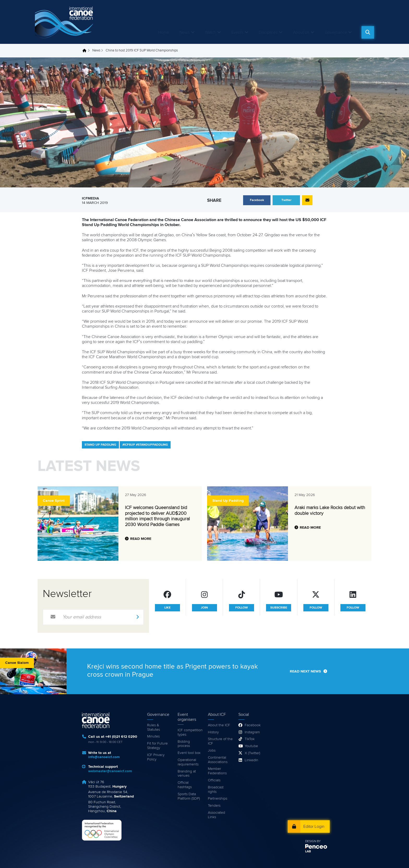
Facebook (253, 725)
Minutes (153, 736)
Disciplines (268, 32)
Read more (141, 539)
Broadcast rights (216, 790)
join (204, 608)
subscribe (279, 608)
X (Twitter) (252, 753)
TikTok (250, 739)
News (185, 32)
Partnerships (218, 799)
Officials (214, 780)
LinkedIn (251, 760)
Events (237, 32)
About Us (301, 32)
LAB (308, 852)
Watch (210, 32)
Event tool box (189, 753)
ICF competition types (190, 732)
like (167, 608)
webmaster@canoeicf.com (110, 771)
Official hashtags (185, 785)
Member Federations (217, 771)
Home (164, 32)
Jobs (212, 751)
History (213, 732)
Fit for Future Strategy (157, 746)
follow (242, 608)
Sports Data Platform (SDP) (189, 796)
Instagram (252, 732)
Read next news (305, 671)
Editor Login (314, 826)
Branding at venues (187, 774)
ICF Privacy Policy (156, 757)
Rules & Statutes (154, 727)
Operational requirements (188, 762)
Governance (336, 32)
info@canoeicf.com (104, 757)
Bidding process (184, 744)
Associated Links (216, 815)
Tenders (214, 806)
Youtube (251, 746)
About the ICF (219, 725)
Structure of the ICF (220, 741)
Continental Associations (218, 760)
